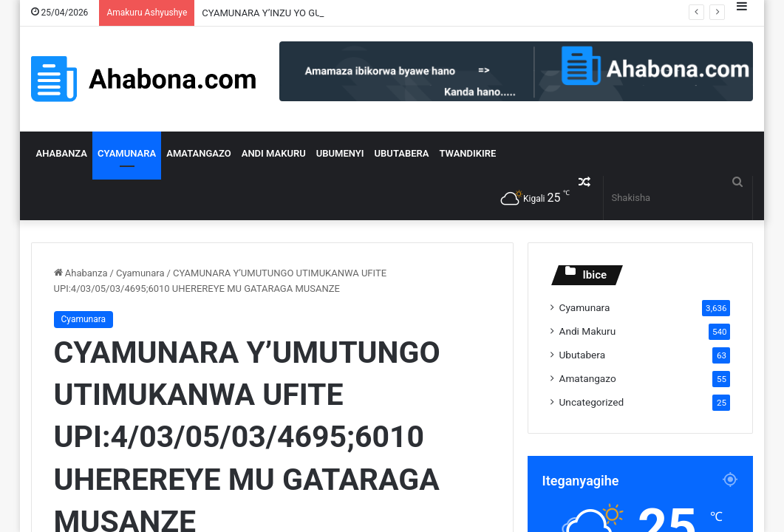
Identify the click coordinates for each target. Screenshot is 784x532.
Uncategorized (592, 402)
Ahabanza (62, 153)
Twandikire (467, 153)
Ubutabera (402, 153)
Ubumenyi (340, 153)
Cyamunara (127, 153)
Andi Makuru (274, 153)
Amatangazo (199, 153)
